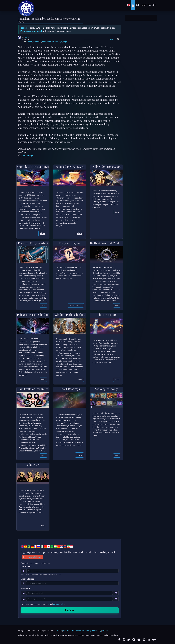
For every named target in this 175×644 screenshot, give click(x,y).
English (66, 42)
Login (143, 5)
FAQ (99, 630)
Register (152, 5)
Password (25, 589)
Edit (112, 39)
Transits (30, 42)
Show (43, 233)
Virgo (60, 42)
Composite (37, 42)
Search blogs (26, 156)
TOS (48, 604)
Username (26, 566)
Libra (49, 42)
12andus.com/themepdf (31, 31)
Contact (59, 630)
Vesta (44, 42)
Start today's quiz (76, 305)
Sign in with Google (32, 557)
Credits (105, 630)
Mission (66, 630)
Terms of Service (77, 630)
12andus (27, 37)
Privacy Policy (59, 604)
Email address (27, 579)
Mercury (55, 42)
